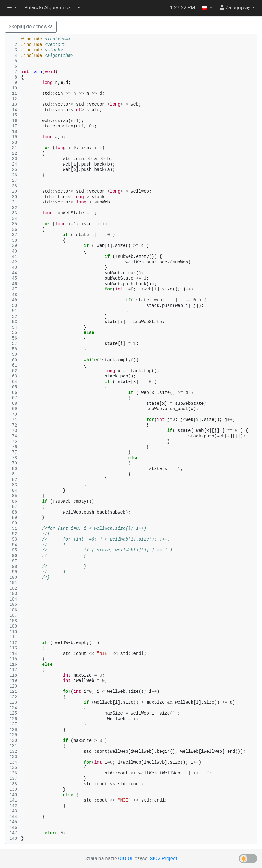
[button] (52, 8)
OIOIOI (125, 859)
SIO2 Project (164, 859)
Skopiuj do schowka (31, 27)
